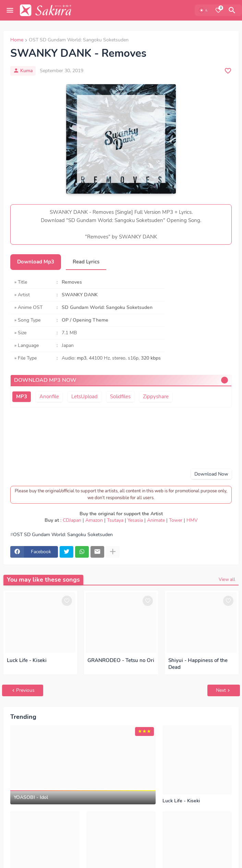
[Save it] (228, 71)
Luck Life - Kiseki (27, 660)
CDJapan (72, 520)
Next (221, 690)
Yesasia (135, 520)
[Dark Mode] (204, 10)
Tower (176, 520)
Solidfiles (120, 397)
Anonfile (49, 397)
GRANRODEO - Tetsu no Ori (121, 660)
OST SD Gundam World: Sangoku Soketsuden (79, 40)
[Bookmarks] (218, 10)
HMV (192, 520)
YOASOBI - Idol (31, 798)
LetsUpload (84, 397)
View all (227, 580)
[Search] (233, 10)
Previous (25, 690)
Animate (156, 520)
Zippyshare (156, 397)
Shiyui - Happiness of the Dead (198, 664)
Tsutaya (115, 520)
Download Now (211, 474)
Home (17, 40)
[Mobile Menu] (10, 10)
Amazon (94, 520)
